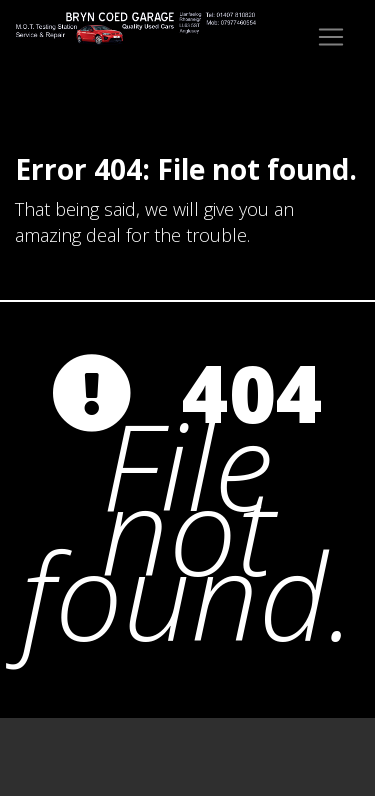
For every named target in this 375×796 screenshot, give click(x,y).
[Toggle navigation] (331, 37)
